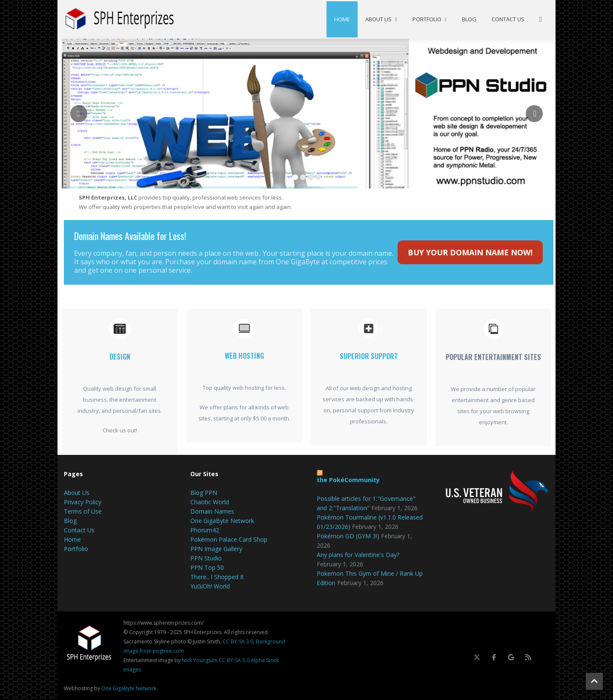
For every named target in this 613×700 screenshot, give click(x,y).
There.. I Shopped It (217, 577)
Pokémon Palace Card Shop (229, 539)
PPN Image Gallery (216, 549)
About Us (381, 19)
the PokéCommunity (348, 480)
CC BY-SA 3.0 (238, 641)
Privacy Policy (83, 502)
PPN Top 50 (207, 567)
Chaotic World (210, 502)
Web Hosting (244, 356)
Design (120, 357)
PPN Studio (206, 558)
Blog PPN (204, 493)
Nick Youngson (200, 660)
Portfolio (430, 19)
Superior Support (369, 356)
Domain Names (212, 511)
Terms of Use (83, 511)
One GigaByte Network (222, 521)
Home (342, 19)
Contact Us (508, 19)
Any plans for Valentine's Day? (358, 555)
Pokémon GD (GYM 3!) (348, 536)
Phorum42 (205, 530)
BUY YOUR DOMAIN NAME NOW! (470, 252)
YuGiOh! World (210, 586)
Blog (469, 19)
